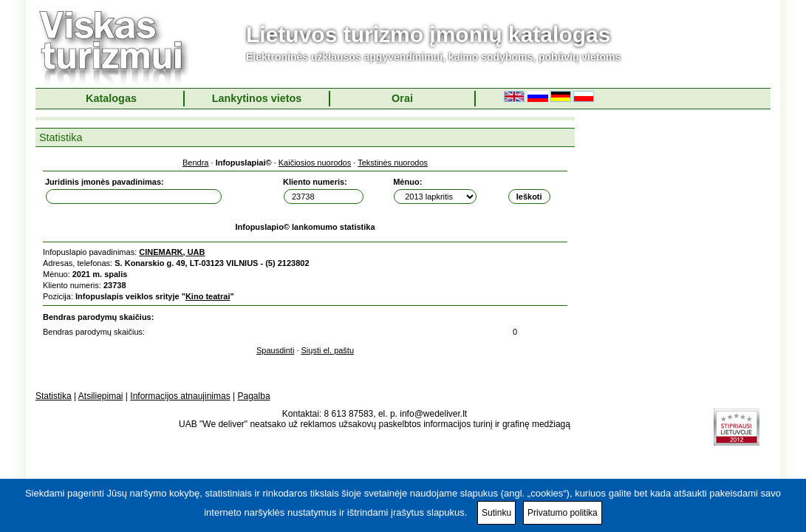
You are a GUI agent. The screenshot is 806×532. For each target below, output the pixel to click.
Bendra (195, 163)
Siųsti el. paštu (328, 350)
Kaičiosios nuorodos (315, 163)
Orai (402, 98)
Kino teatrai (208, 296)
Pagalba (254, 396)
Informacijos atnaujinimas (180, 396)
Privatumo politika (563, 513)
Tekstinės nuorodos (393, 163)
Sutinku (496, 513)
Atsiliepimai (101, 396)
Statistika (54, 396)
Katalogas (111, 98)
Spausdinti (275, 350)
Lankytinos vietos (257, 98)
